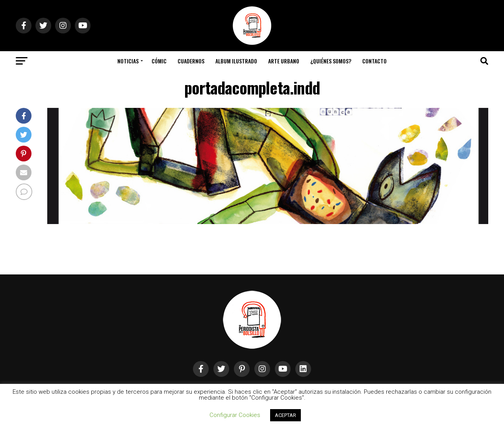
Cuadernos (191, 61)
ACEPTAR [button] (285, 415)
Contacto (374, 61)
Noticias (128, 61)
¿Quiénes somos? (331, 61)
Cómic (159, 61)
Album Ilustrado (236, 61)
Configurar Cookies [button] (235, 415)
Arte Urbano (284, 61)
